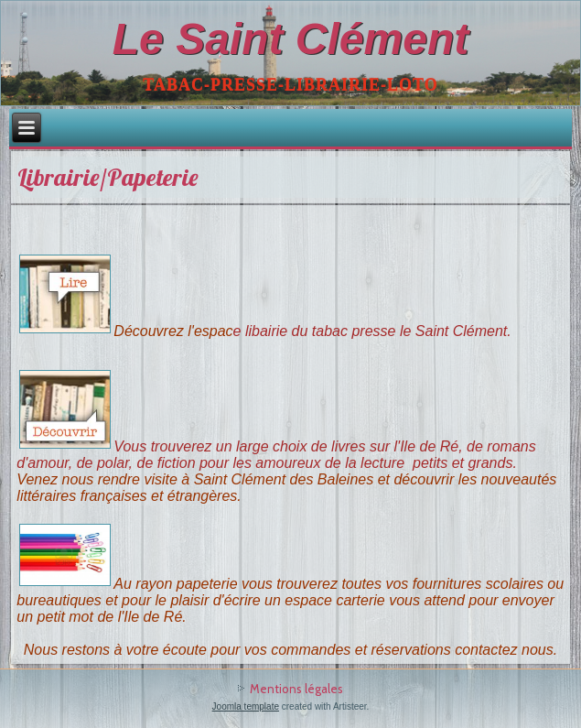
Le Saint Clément (290, 39)
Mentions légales (296, 689)
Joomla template (246, 706)
